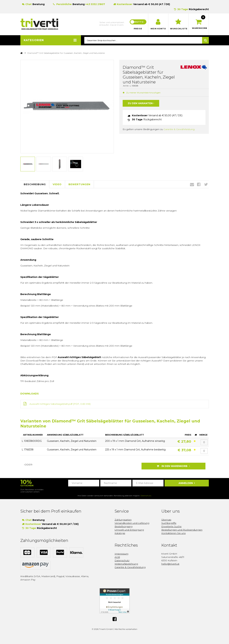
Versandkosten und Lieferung (132, 523)
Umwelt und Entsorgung (129, 530)
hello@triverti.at (170, 564)
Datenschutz (146, 496)
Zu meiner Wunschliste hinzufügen (142, 93)
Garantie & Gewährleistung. (179, 129)
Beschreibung (35, 184)
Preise (138, 29)
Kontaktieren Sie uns (173, 533)
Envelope (192, 185)
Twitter (206, 185)
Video (57, 184)
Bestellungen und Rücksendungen (182, 530)
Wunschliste (178, 29)
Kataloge (120, 533)
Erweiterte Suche (171, 526)
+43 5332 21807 (95, 4)
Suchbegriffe (169, 523)
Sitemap (166, 520)
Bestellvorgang (124, 526)
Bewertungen (79, 184)
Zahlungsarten (123, 520)
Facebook (199, 185)
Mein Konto (158, 29)
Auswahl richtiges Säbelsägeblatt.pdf (51, 404)
